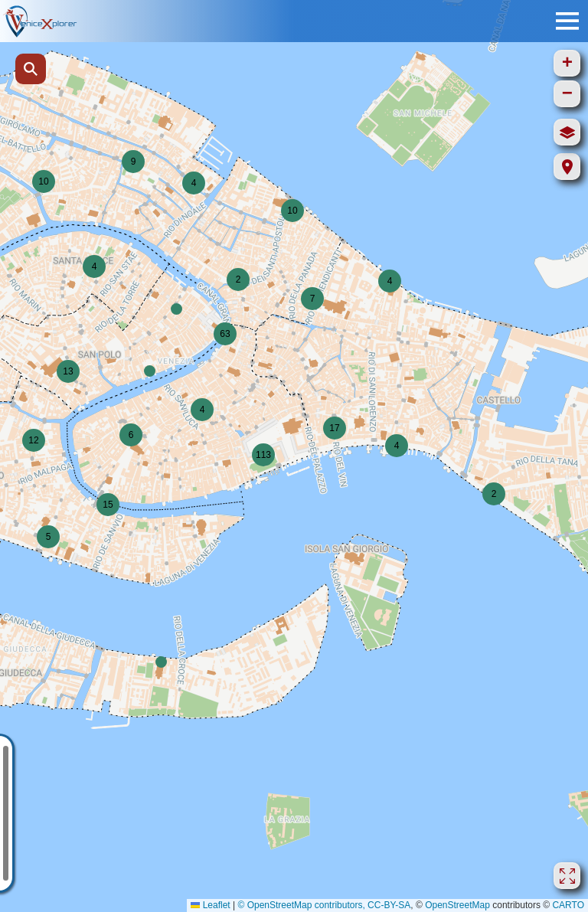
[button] (238, 279)
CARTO (568, 905)
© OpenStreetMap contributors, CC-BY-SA (324, 905)
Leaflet (210, 905)
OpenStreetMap (457, 905)
